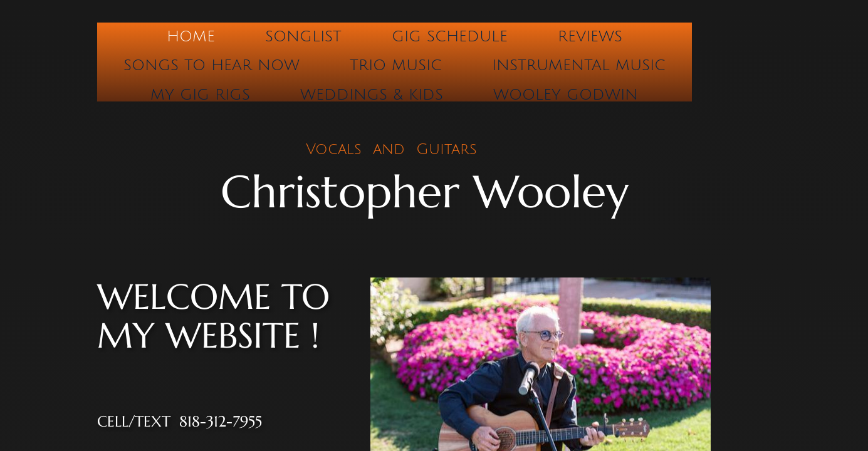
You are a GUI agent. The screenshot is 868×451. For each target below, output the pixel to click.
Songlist (303, 36)
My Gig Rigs (200, 95)
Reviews (590, 36)
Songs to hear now (212, 65)
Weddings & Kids (372, 95)
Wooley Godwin (566, 95)
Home (191, 36)
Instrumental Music (579, 65)
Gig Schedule (450, 36)
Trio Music (396, 65)
